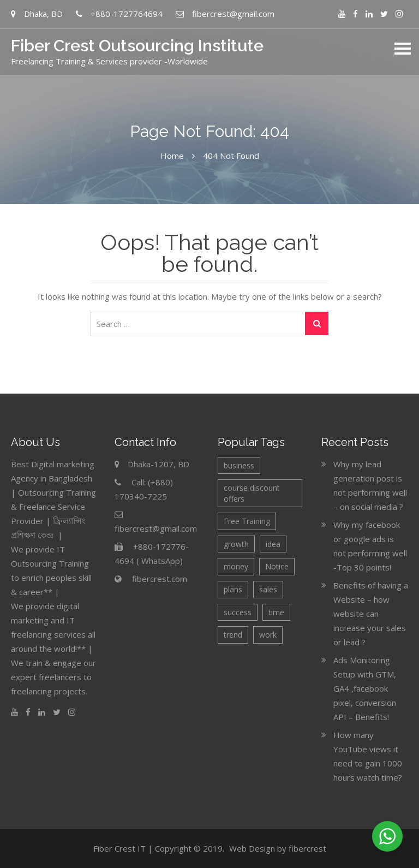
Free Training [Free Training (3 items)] (247, 521)
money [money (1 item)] (236, 566)
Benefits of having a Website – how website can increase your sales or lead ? (371, 614)
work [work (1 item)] (268, 635)
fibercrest (307, 848)
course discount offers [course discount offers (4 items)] (252, 493)
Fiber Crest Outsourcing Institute (137, 46)
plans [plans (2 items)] (233, 589)
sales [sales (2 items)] (268, 589)
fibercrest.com (160, 579)
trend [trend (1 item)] (233, 635)
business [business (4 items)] (239, 465)
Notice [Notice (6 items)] (277, 566)
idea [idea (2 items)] (273, 544)
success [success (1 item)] (238, 612)
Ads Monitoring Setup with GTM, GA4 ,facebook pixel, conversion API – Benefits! (365, 688)
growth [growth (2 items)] (236, 544)
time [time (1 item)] (276, 612)
